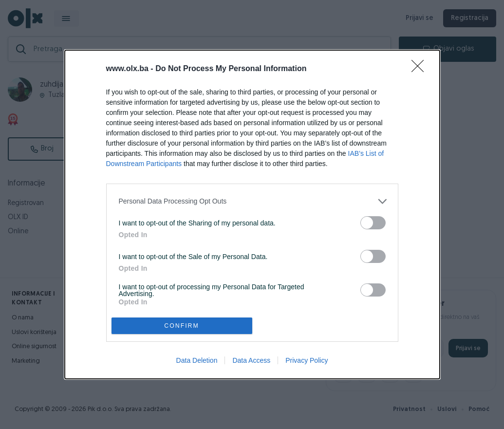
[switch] (373, 223)
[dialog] (252, 214)
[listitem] (252, 201)
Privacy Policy (307, 360)
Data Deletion (197, 360)
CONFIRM (182, 326)
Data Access (251, 360)
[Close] (421, 69)
